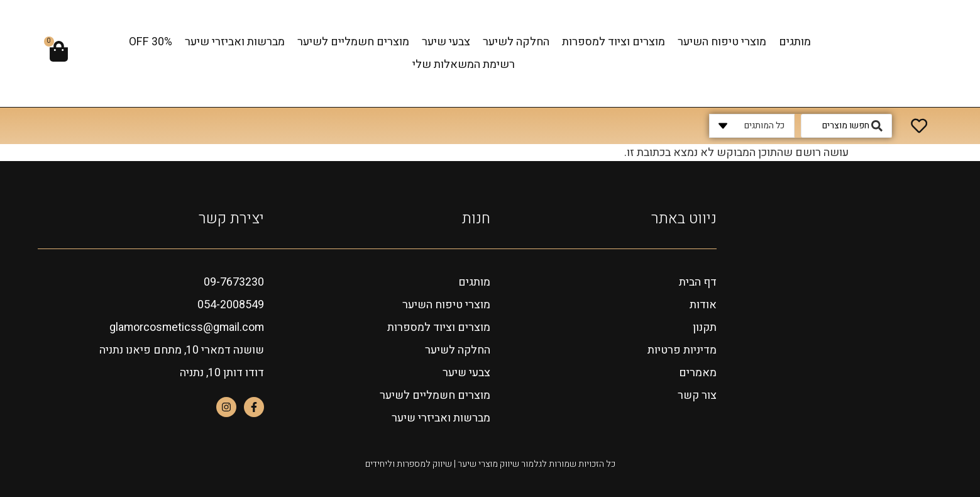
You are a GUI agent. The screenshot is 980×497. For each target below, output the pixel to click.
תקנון (704, 327)
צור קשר (696, 395)
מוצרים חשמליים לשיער (353, 42)
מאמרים (698, 373)
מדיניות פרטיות (682, 350)
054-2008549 (231, 305)
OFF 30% (151, 42)
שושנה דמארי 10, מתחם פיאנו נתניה (181, 350)
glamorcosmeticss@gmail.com (185, 327)
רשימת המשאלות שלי (464, 64)
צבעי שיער (446, 42)
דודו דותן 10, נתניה (222, 373)
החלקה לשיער (516, 42)
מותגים (795, 42)
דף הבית (698, 282)
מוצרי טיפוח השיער (722, 42)
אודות (703, 305)
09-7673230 (234, 282)
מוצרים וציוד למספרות (614, 42)
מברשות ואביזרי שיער (235, 42)
